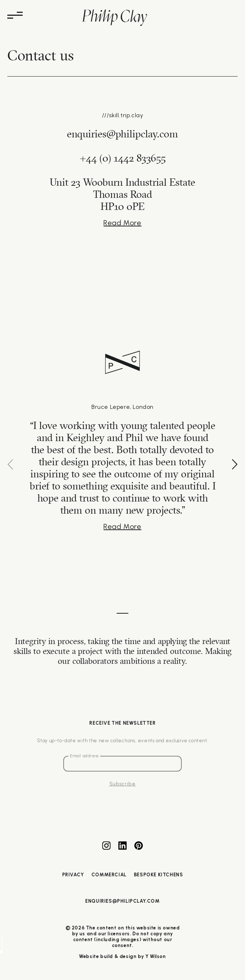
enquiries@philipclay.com (122, 901)
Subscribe (123, 784)
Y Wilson (156, 956)
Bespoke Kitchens (159, 875)
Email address (84, 756)
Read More (122, 223)
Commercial (109, 875)
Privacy (73, 875)
